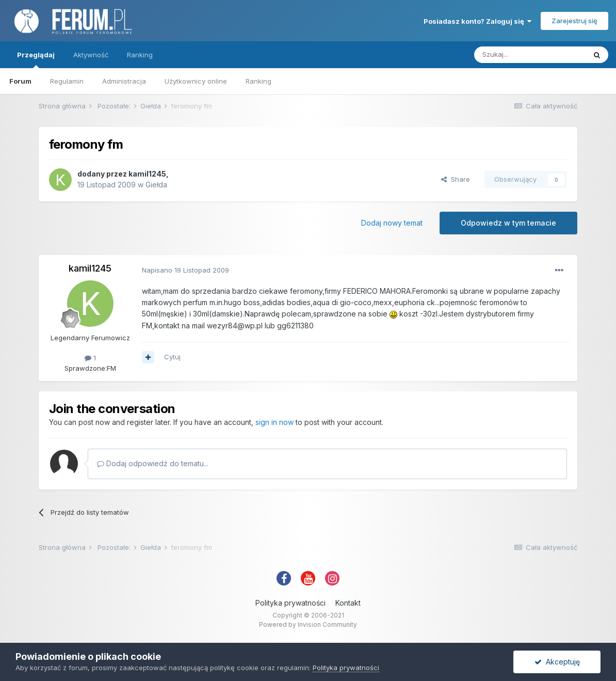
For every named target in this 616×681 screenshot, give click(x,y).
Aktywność (91, 55)
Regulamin (67, 81)
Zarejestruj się (574, 21)
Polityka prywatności (290, 603)
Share (456, 179)
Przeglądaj (36, 59)
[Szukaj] (530, 55)
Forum (20, 81)
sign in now (274, 422)
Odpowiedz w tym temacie (508, 223)
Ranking (258, 81)
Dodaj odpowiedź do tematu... (153, 463)
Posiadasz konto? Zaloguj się (477, 21)
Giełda (156, 185)
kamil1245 (147, 174)
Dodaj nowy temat (392, 223)
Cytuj (172, 357)
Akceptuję (557, 662)
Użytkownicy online (196, 81)
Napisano (185, 270)
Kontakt (348, 603)
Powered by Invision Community (308, 624)
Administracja (124, 81)
